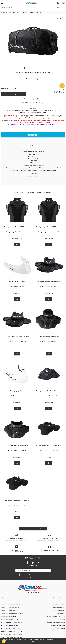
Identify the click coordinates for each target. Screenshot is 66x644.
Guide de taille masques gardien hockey (13, 634)
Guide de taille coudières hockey (11, 607)
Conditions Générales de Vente (55, 604)
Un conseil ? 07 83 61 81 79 (17, 549)
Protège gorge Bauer (17, 391)
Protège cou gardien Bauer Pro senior (49, 282)
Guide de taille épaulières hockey (11, 619)
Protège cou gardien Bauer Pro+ (17, 445)
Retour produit (60, 628)
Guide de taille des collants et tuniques (13, 604)
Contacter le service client (57, 601)
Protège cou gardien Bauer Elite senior (49, 391)
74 (47, 293)
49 (49, 457)
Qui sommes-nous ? (58, 607)
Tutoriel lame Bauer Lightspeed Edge (12, 638)
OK (33, 642)
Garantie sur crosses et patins (56, 622)
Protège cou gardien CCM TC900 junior (17, 500)
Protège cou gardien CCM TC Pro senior (17, 232)
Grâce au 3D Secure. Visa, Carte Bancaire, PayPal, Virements (50, 537)
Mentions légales (59, 610)
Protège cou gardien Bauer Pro (49, 286)
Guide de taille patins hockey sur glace (13, 613)
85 (15, 293)
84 (51, 239)
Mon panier (61, 619)
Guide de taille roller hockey (10, 616)
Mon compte (60, 613)
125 (15, 239)
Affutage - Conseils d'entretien (55, 616)
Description (33, 135)
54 (51, 403)
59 (19, 403)
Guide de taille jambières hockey (11, 628)
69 (51, 293)
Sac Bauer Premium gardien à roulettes (33, 73)
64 (15, 403)
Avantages (33, 145)
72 (19, 293)
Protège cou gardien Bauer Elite (49, 396)
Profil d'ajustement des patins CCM (12, 631)
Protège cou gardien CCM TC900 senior (49, 445)
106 (20, 239)
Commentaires (33, 140)
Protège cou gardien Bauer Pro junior (17, 336)
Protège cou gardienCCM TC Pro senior (17, 227)
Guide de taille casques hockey (11, 601)
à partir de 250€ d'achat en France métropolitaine (17, 537)
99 (47, 239)
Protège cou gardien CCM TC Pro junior (49, 227)
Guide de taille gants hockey (10, 625)
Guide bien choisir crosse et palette (12, 622)
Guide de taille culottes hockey (11, 610)
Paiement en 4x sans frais (57, 625)
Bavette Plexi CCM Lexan (17, 282)
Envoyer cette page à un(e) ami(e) (33, 99)
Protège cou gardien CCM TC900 (49, 450)
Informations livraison (58, 598)
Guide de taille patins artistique (11, 598)
